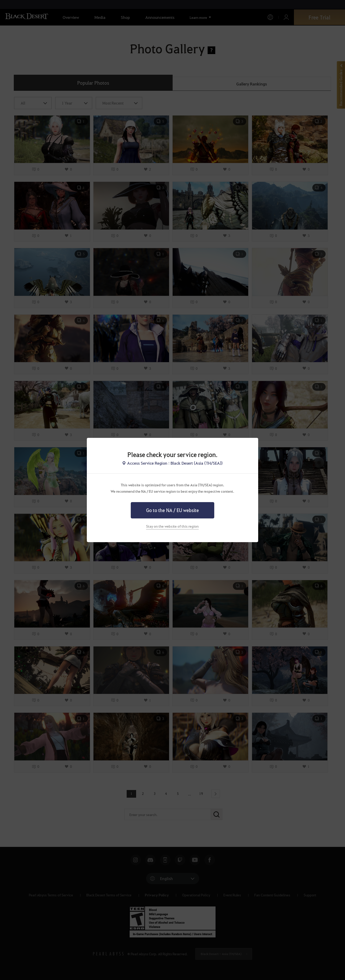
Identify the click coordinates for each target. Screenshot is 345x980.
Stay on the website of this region (172, 526)
